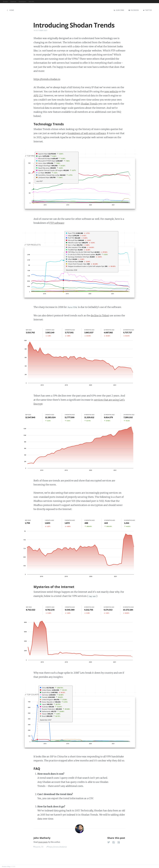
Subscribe (118, 10)
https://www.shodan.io (57, 846)
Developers (22, 2)
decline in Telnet (100, 315)
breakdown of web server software (87, 133)
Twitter (148, 10)
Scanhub (13, 2)
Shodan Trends (89, 103)
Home (12, 10)
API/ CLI (38, 95)
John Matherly (42, 837)
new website (111, 91)
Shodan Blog (6, 866)
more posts (43, 842)
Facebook (133, 10)
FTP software (57, 223)
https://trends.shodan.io (47, 79)
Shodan (5, 2)
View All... (32, 2)
